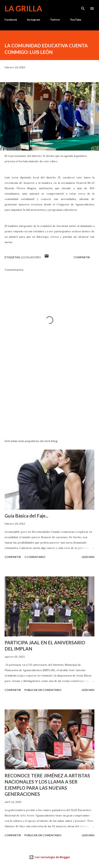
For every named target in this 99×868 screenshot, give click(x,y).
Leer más (88, 557)
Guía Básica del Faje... (26, 516)
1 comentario (35, 557)
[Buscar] (83, 7)
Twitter (55, 20)
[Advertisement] (49, 400)
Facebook (11, 20)
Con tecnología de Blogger (50, 857)
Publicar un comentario (43, 690)
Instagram (34, 20)
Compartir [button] (82, 257)
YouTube (76, 20)
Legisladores (31, 257)
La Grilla (23, 8)
